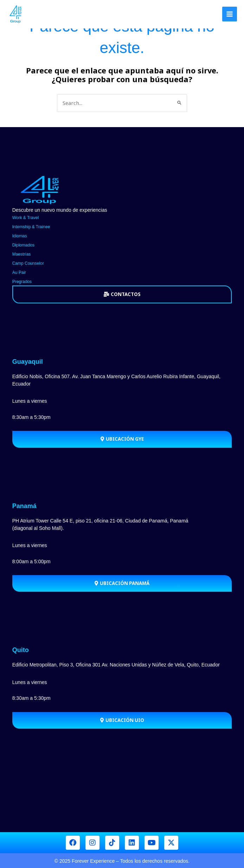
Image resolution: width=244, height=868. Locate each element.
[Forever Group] (16, 14)
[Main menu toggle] (230, 14)
